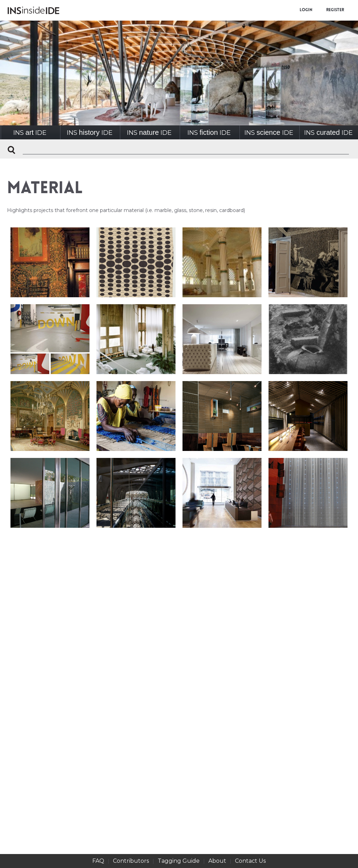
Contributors (131, 861)
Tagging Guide (179, 861)
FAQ (98, 861)
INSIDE (30, 133)
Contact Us (250, 861)
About (217, 861)
